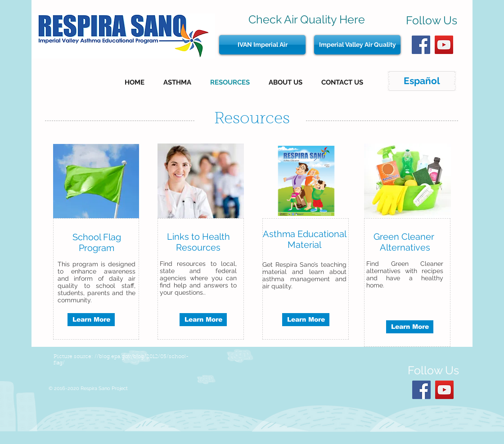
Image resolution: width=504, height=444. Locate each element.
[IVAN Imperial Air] (262, 45)
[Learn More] (91, 320)
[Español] (422, 81)
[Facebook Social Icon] (421, 45)
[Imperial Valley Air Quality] (357, 45)
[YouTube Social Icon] (444, 45)
